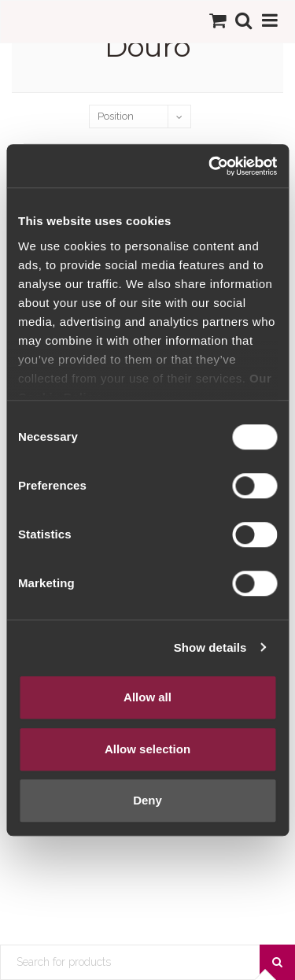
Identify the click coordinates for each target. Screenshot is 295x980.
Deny (147, 800)
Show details (210, 647)
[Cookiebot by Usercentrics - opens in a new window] (210, 166)
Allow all (147, 697)
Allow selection (147, 749)
